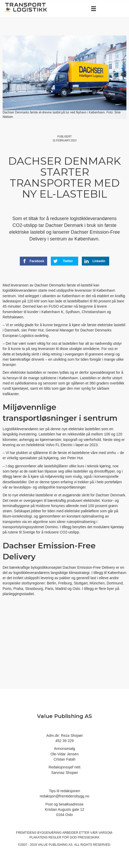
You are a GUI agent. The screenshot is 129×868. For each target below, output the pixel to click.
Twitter (63, 261)
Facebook (33, 261)
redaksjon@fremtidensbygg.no (64, 796)
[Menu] (94, 9)
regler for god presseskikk (74, 837)
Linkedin (95, 261)
